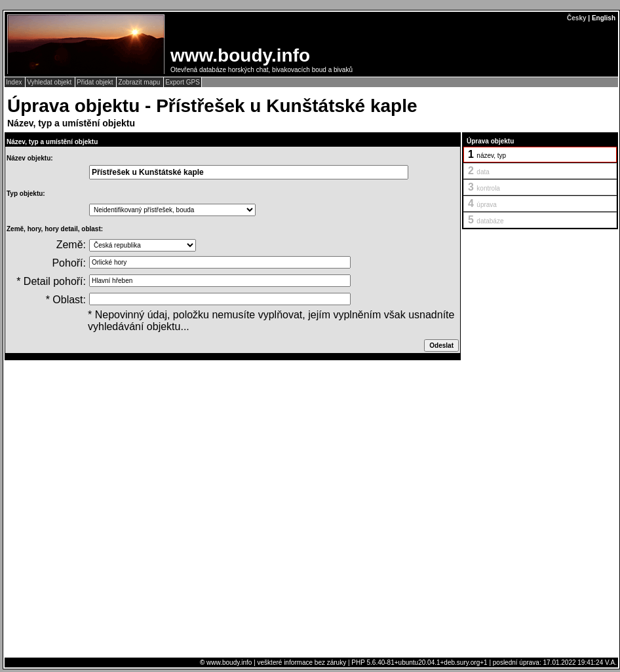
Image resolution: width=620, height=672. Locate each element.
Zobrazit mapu (140, 82)
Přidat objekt (96, 82)
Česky (576, 18)
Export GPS (183, 82)
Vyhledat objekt (50, 82)
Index (15, 82)
